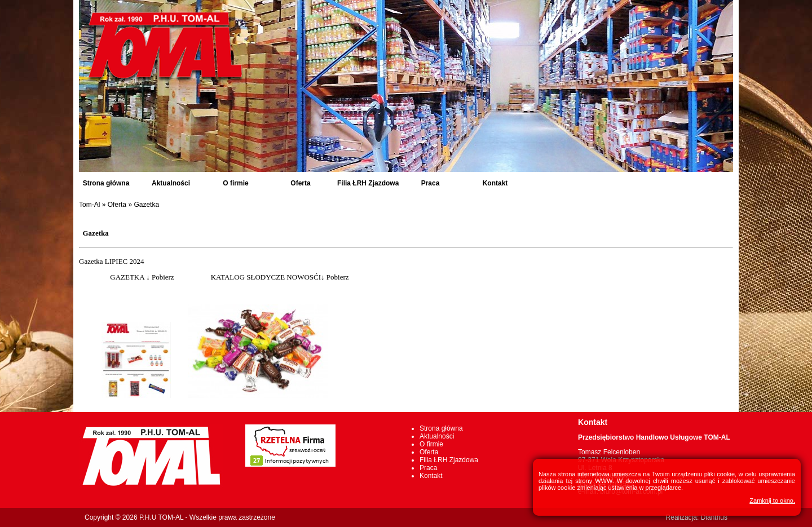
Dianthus (714, 517)
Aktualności (171, 183)
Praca (431, 183)
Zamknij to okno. (772, 501)
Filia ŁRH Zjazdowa (368, 183)
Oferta (300, 183)
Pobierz (163, 277)
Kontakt (495, 183)
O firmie (235, 183)
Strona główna (106, 183)
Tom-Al (89, 205)
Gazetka (146, 205)
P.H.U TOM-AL (161, 517)
